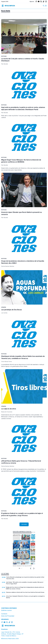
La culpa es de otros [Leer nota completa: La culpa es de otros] (9, 409)
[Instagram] (46, 1)
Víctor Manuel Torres (6, 361)
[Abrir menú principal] (46, 6)
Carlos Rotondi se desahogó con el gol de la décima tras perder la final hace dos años (25, 578)
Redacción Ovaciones (7, 412)
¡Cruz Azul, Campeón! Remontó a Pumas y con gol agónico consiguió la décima (25, 597)
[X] (41, 1)
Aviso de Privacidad (8, 616)
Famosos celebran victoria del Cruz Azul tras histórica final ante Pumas (25, 592)
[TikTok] (44, 1)
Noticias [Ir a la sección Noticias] (4, 56)
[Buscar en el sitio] (44, 6)
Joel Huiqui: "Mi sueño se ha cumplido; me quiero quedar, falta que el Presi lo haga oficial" (25, 583)
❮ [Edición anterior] (31, 568)
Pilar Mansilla (5, 64)
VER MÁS (24, 524)
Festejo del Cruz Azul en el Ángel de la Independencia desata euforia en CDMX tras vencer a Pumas (25, 588)
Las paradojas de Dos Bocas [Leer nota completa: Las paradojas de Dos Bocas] (11, 310)
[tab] (19, 568)
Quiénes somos (6, 610)
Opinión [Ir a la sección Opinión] (4, 307)
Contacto (4, 614)
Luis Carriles (4, 313)
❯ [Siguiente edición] (34, 568)
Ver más (33, 532)
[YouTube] (39, 1)
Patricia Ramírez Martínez (8, 266)
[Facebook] (36, 1)
